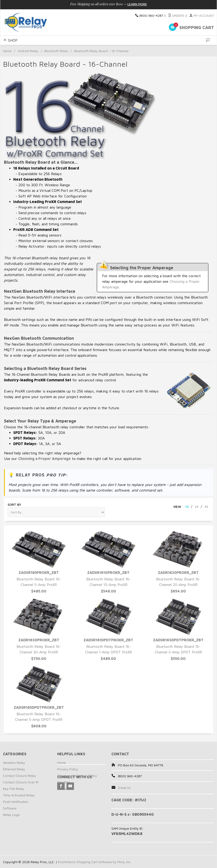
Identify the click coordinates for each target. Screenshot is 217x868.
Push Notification (16, 802)
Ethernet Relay (14, 769)
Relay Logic (12, 815)
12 (187, 507)
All (206, 507)
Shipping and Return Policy (77, 776)
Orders (176, 15)
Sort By (14, 504)
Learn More (137, 4)
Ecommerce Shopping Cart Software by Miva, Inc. (95, 862)
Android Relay (28, 51)
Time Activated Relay (19, 795)
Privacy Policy (68, 769)
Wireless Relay (14, 763)
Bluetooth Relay (56, 51)
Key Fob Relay (14, 789)
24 (197, 507)
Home (7, 51)
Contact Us (65, 789)
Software (10, 808)
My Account (202, 15)
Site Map (64, 782)
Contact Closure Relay (20, 776)
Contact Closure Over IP (21, 782)
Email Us (124, 788)
